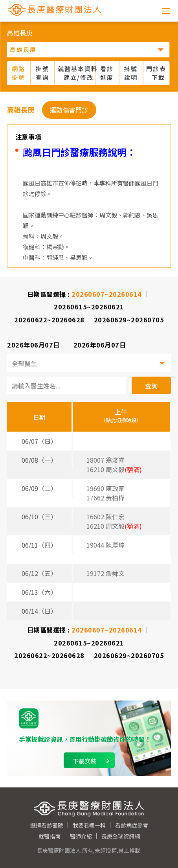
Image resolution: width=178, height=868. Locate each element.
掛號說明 (131, 73)
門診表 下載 (156, 73)
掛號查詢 (42, 73)
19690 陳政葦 (106, 488)
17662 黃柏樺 (106, 498)
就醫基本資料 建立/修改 (77, 73)
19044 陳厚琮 (106, 545)
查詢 (151, 386)
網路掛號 (18, 73)
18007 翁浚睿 (106, 460)
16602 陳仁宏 (106, 517)
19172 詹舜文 (106, 573)
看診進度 (107, 73)
